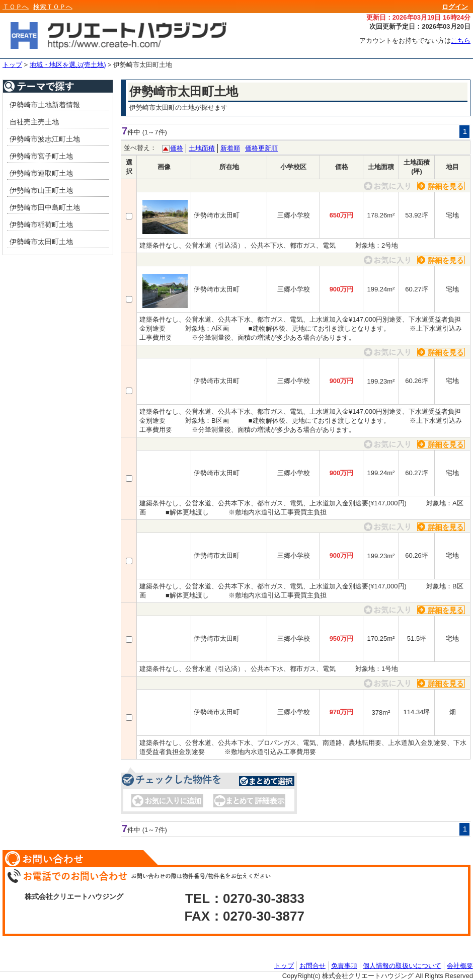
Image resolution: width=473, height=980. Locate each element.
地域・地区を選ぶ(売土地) (68, 65)
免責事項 (344, 965)
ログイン (455, 7)
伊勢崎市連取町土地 (41, 173)
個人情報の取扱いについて (402, 965)
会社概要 (460, 965)
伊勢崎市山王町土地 (41, 190)
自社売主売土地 (34, 122)
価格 (177, 148)
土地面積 (202, 148)
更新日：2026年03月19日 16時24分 (418, 17)
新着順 (230, 148)
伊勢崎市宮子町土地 (41, 156)
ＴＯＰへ (16, 7)
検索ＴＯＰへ (53, 7)
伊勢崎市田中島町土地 (45, 207)
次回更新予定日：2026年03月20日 (420, 26)
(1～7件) (155, 132)
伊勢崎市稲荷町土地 (41, 224)
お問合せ (312, 965)
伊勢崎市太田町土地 (143, 65)
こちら (461, 41)
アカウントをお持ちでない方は (415, 41)
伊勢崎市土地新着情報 (45, 105)
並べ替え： (140, 148)
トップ (12, 65)
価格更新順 (261, 148)
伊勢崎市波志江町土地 (45, 139)
